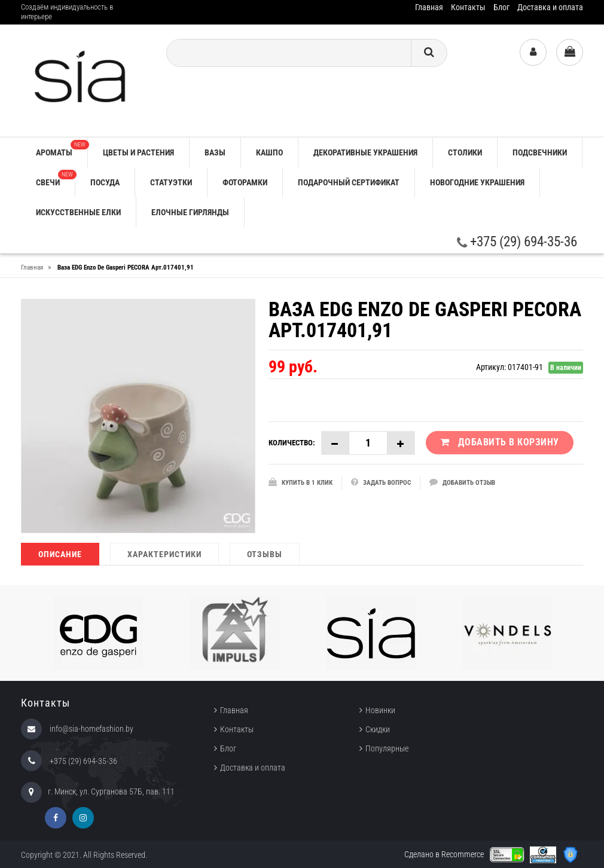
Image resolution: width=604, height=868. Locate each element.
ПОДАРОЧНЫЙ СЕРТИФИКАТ (349, 182)
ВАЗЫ (215, 152)
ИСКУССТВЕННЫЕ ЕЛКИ (78, 212)
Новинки (380, 710)
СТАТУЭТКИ (171, 182)
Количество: (292, 443)
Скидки (378, 729)
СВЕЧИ (55, 178)
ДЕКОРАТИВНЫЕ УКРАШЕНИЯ (365, 152)
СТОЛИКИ (465, 152)
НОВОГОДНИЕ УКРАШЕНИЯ (477, 182)
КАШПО (269, 152)
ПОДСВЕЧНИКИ (540, 152)
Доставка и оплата (550, 7)
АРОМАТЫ (62, 149)
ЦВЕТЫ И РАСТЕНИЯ (138, 152)
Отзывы (265, 554)
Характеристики (164, 554)
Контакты (468, 7)
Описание (60, 554)
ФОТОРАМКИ (245, 182)
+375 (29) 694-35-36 (517, 242)
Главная (429, 7)
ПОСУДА (105, 182)
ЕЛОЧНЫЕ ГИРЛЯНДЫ (190, 212)
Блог (501, 7)
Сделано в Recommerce (444, 854)
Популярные (387, 748)
